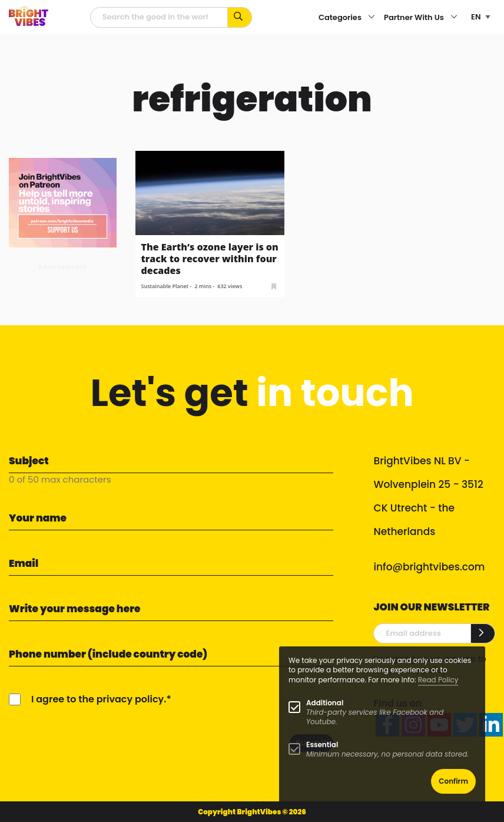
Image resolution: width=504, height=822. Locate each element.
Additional (325, 703)
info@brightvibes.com (429, 567)
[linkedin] (491, 725)
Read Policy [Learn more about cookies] (438, 680)
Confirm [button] (453, 781)
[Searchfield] (159, 17)
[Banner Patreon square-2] (63, 202)
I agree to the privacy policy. (99, 699)
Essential (322, 745)
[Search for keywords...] (240, 17)
